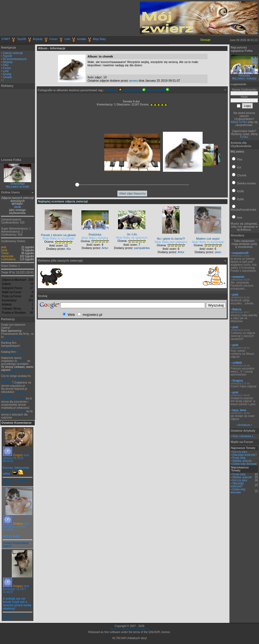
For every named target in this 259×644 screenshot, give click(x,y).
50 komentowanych (15, 59)
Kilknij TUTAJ (239, 122)
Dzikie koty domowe (245, 464)
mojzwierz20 (241, 253)
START (6, 39)
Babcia (237, 309)
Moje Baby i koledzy (95, 238)
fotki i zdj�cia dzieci (13, 411)
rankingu (114, 90)
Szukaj (7, 74)
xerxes (133, 81)
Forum (54, 39)
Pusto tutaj (239, 458)
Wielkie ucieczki (242, 461)
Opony (22, 361)
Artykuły (38, 39)
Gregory (18, 455)
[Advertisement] (65, 18)
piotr (4, 247)
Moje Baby (99, 39)
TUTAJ (244, 137)
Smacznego (18, 184)
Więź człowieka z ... (244, 436)
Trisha (5, 253)
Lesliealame (8, 259)
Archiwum (244, 425)
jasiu (218, 252)
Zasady (8, 77)
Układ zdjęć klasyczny (132, 194)
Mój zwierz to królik (18, 187)
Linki (67, 39)
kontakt (82, 39)
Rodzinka (244, 75)
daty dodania (134, 90)
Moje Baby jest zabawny (171, 242)
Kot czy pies (240, 452)
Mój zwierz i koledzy (244, 78)
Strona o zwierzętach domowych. (130, 629)
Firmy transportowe (13, 353)
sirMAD (237, 363)
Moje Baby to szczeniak (59, 238)
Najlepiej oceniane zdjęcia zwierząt (63, 201)
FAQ (6, 65)
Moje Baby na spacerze (132, 237)
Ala (68, 249)
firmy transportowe (14, 347)
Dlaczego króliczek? (245, 455)
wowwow (238, 277)
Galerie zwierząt (13, 53)
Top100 (21, 39)
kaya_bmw (239, 410)
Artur (105, 248)
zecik (18, 207)
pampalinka (142, 248)
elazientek (7, 256)
